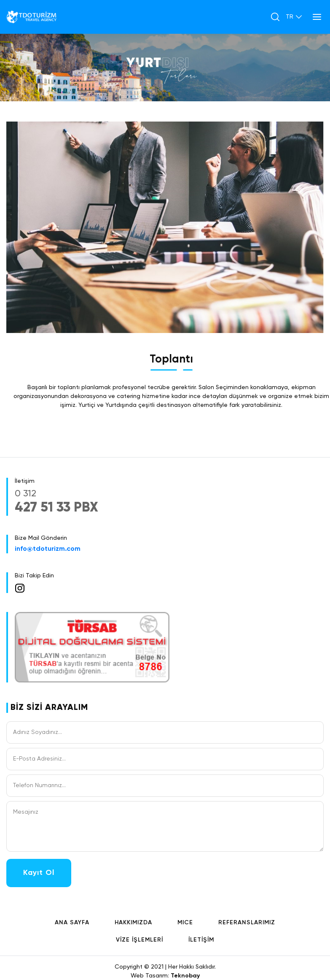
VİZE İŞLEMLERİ (140, 940)
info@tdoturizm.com (48, 549)
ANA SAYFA (72, 923)
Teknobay (185, 976)
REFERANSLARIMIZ (247, 923)
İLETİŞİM (201, 940)
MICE (185, 923)
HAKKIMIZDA (133, 923)
